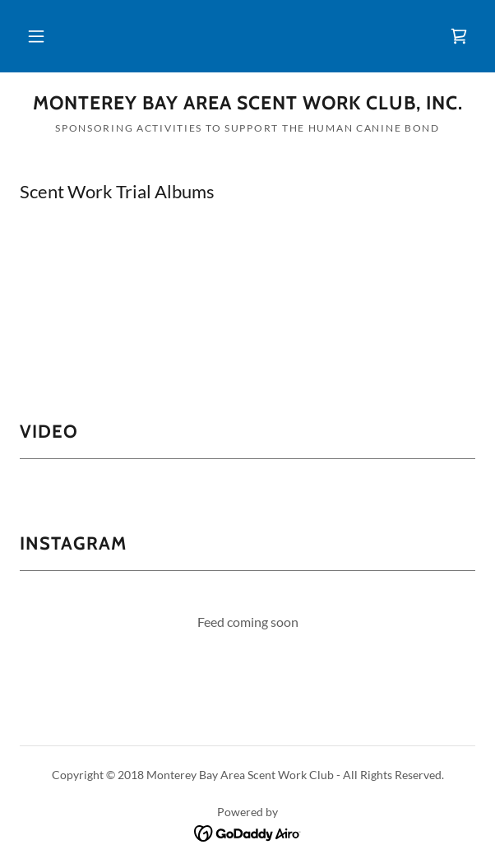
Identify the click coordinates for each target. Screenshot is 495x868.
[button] (36, 36)
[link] (459, 36)
